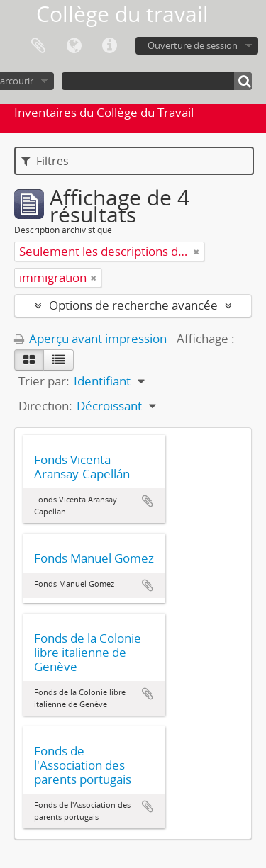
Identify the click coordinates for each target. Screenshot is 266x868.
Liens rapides (109, 46)
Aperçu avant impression (90, 338)
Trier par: (44, 381)
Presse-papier (38, 46)
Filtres (45, 161)
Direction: (45, 406)
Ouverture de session (193, 45)
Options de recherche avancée (133, 305)
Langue (74, 46)
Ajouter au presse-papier (148, 501)
